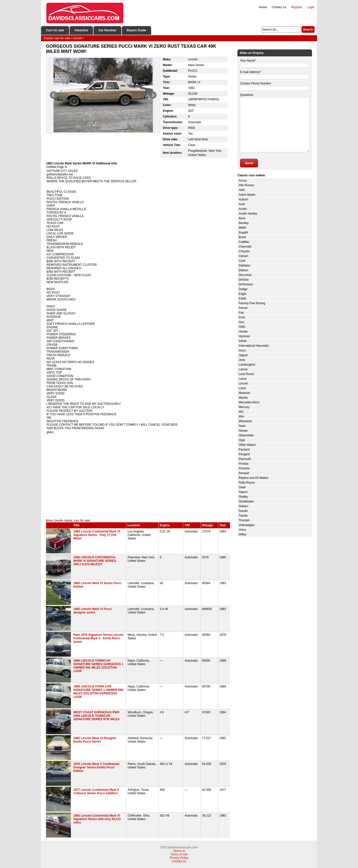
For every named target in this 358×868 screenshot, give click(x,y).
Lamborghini (247, 365)
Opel (242, 440)
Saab (242, 487)
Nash (242, 426)
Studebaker (246, 501)
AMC (242, 190)
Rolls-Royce (247, 483)
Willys (243, 534)
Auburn (244, 199)
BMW (242, 228)
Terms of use (179, 854)
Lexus (243, 379)
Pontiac (244, 464)
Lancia (243, 369)
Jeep (242, 360)
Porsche (244, 468)
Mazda (243, 398)
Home (263, 7)
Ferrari (243, 308)
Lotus (242, 388)
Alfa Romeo (246, 185)
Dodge (243, 289)
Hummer (244, 336)
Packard (244, 450)
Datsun (243, 270)
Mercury (244, 407)
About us (179, 851)
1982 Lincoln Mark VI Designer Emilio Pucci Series (95, 740)
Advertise (81, 30)
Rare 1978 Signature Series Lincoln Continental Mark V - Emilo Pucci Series (98, 638)
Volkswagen (247, 525)
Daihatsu (245, 265)
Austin (243, 209)
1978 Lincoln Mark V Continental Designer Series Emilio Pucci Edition (96, 767)
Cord (242, 261)
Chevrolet (245, 247)
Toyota (243, 516)
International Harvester (254, 346)
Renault (244, 473)
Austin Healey (248, 214)
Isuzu (242, 350)
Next (153, 95)
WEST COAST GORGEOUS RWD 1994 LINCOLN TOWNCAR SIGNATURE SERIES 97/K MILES (96, 716)
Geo (242, 322)
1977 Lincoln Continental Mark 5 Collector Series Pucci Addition (96, 792)
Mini (241, 416)
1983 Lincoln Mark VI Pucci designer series (92, 611)
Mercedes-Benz (249, 402)
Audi (242, 204)
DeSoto (244, 280)
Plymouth (245, 459)
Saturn (243, 492)
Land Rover (246, 374)
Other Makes (247, 445)
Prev (54, 95)
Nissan (243, 431)
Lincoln (243, 383)
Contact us (279, 7)
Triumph (244, 520)
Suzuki (243, 511)
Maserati (244, 393)
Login (311, 7)
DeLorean (245, 275)
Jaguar (243, 355)
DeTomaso (246, 284)
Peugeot (244, 454)
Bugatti (243, 232)
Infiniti (243, 341)
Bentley (244, 223)
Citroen (244, 256)
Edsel (242, 299)
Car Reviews (107, 30)
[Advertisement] (138, 477)
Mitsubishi (245, 421)
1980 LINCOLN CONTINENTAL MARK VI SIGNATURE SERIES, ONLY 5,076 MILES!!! (95, 561)
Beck (242, 218)
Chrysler (244, 251)
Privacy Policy (179, 858)
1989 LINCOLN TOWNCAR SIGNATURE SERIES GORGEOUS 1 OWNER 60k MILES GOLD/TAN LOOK (98, 666)
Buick (242, 237)
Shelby (243, 497)
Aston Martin (247, 195)
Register (297, 7)
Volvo (242, 530)
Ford (242, 317)
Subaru (244, 506)
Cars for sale (55, 30)
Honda (243, 332)
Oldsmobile (246, 435)
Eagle (243, 294)
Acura (243, 181)
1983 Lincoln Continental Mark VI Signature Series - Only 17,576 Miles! (97, 535)
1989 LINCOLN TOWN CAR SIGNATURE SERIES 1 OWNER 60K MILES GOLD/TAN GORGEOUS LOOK (98, 692)
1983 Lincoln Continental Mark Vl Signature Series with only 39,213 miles (97, 819)
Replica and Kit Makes (253, 478)
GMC (242, 327)
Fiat (241, 313)
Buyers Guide (136, 30)
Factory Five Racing (252, 303)
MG (241, 412)
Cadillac (244, 242)
